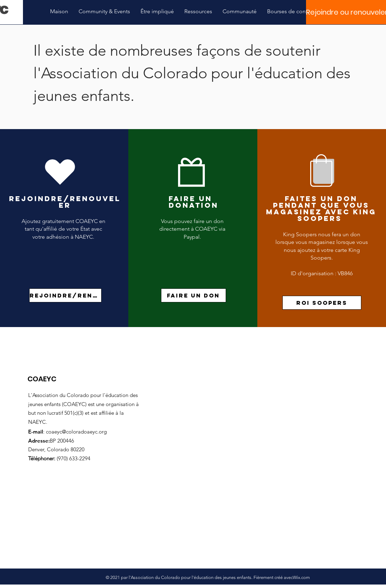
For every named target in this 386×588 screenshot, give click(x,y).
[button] (104, 11)
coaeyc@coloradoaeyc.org (76, 432)
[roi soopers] (322, 303)
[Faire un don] (194, 295)
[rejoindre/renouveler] (65, 295)
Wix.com (301, 577)
